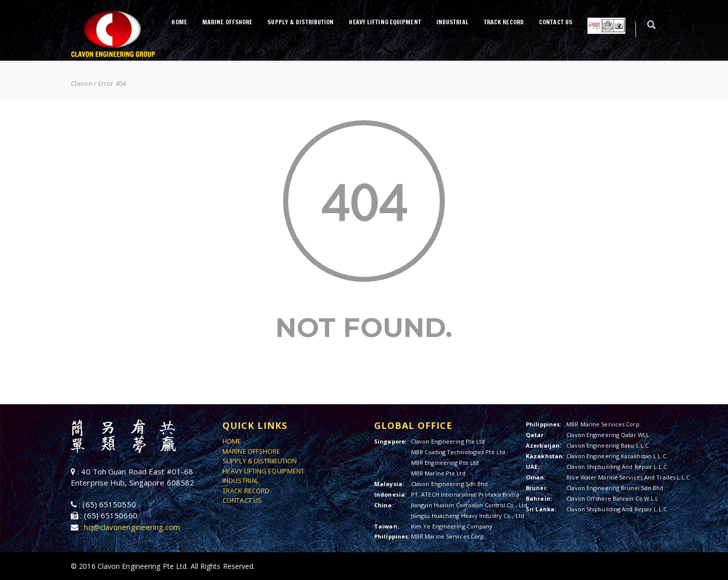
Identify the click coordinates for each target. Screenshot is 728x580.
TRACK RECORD (504, 22)
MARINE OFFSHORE (227, 22)
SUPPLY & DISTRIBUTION (301, 22)
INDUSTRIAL (452, 22)
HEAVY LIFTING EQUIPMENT (385, 22)
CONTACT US (556, 22)
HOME (179, 22)
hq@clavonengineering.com (132, 527)
